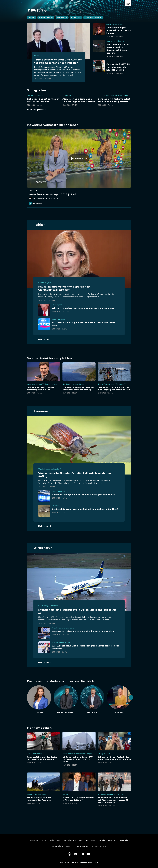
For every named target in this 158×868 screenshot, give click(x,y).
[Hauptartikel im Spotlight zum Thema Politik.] (39, 225)
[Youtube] (89, 854)
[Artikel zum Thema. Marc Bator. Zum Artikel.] (92, 700)
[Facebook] (76, 854)
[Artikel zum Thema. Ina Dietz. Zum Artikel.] (119, 700)
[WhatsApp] (69, 854)
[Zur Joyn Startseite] (128, 3)
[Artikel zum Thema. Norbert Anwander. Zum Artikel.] (66, 700)
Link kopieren (35, 203)
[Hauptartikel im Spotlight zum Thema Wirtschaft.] (43, 548)
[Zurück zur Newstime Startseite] (37, 10)
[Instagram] (82, 854)
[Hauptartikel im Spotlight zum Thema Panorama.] (42, 411)
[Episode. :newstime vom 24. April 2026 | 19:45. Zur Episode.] (79, 164)
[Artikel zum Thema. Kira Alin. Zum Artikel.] (39, 700)
